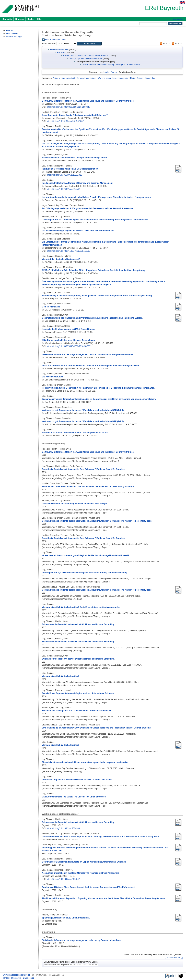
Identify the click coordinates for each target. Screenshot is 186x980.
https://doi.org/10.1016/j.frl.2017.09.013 (64, 175)
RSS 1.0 (165, 44)
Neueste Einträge (14, 37)
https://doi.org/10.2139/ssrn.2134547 (63, 879)
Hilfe (39, 19)
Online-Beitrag (137, 78)
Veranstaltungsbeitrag (86, 78)
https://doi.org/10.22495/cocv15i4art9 (63, 189)
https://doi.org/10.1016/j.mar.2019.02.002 (65, 121)
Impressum (16, 978)
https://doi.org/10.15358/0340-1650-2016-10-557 (69, 346)
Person (114, 72)
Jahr (107, 72)
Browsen (20, 19)
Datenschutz (29, 978)
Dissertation (150, 78)
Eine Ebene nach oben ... (56, 40)
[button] (89, 44)
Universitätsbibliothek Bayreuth (17, 975)
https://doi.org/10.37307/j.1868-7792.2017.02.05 (68, 251)
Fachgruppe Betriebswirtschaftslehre (86, 59)
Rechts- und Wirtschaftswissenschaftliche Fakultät (86, 56)
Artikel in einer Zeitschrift (64, 78)
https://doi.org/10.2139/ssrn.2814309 (63, 828)
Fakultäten (61, 53)
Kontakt (6, 978)
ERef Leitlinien (12, 34)
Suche (30, 19)
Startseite (7, 19)
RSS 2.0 (177, 44)
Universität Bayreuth (59, 50)
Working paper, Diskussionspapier (113, 78)
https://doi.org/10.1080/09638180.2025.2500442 (68, 107)
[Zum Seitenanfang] (174, 958)
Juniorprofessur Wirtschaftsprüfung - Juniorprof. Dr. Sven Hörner (111, 65)
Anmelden (178, 19)
